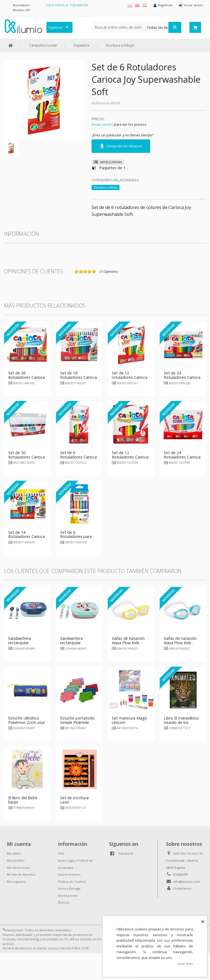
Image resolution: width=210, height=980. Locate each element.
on (76, 271)
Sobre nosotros (69, 874)
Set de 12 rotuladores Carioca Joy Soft (130, 377)
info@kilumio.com (187, 882)
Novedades (21, 5)
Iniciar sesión (102, 124)
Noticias (64, 902)
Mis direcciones (18, 868)
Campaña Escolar (43, 45)
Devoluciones (68, 896)
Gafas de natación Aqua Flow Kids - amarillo (128, 643)
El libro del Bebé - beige (24, 800)
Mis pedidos (16, 860)
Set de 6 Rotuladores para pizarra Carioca (76, 537)
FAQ (61, 853)
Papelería (82, 45)
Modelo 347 (22, 10)
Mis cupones (16, 882)
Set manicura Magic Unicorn (130, 720)
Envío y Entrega (69, 888)
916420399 (180, 874)
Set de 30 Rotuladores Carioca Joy (27, 457)
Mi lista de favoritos (21, 874)
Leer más (185, 964)
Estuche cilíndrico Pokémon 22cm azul (26, 720)
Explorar (56, 27)
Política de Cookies (72, 882)
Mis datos (14, 853)
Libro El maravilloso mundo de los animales (181, 722)
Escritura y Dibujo (120, 45)
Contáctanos (182, 888)
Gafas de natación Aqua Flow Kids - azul (180, 643)
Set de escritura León (74, 800)
